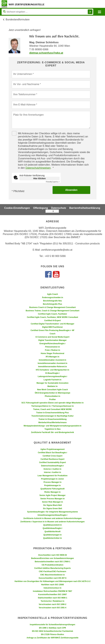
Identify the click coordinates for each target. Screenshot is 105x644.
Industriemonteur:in (52, 588)
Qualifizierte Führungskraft (52, 489)
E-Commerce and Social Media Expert (52, 337)
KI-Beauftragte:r (52, 373)
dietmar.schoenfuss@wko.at (46, 53)
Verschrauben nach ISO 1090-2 (52, 604)
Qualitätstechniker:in (52, 538)
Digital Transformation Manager (52, 340)
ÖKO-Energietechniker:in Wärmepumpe (52, 393)
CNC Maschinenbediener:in (52, 575)
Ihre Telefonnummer (24, 94)
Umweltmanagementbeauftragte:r (52, 515)
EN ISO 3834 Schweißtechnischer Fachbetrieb (52, 631)
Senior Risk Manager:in (52, 502)
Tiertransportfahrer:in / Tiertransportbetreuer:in (52, 406)
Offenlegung (40, 208)
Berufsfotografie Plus (52, 304)
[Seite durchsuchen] (47, 12)
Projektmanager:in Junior (52, 479)
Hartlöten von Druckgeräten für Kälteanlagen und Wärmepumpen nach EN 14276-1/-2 (52, 581)
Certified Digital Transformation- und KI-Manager (52, 324)
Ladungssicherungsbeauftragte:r (52, 376)
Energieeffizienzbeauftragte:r (52, 344)
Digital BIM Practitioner (52, 327)
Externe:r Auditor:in (52, 469)
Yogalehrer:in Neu (52, 429)
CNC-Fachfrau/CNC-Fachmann (52, 571)
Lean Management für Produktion (52, 476)
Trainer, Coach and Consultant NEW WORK (52, 409)
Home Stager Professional (52, 353)
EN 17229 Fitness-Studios (52, 634)
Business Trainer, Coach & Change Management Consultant (52, 311)
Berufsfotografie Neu (52, 301)
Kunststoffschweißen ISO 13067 (52, 594)
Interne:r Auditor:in (52, 472)
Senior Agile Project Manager (52, 495)
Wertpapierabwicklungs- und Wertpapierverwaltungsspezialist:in (52, 426)
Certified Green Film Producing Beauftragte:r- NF (52, 330)
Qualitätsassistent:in (52, 525)
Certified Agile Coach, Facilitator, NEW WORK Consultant (52, 317)
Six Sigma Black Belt (52, 505)
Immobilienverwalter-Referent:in (52, 367)
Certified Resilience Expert (52, 459)
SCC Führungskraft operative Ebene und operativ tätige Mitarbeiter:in (52, 403)
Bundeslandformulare (18, 20)
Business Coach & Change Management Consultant (52, 307)
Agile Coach (52, 294)
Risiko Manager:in (52, 492)
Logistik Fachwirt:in (52, 380)
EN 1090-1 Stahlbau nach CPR (52, 628)
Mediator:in (52, 386)
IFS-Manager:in (52, 357)
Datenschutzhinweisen (38, 168)
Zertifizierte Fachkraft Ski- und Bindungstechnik (52, 432)
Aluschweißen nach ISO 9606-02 (52, 555)
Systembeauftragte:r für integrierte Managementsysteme (52, 512)
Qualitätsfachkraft (52, 532)
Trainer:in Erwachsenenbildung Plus (52, 413)
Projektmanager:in (52, 485)
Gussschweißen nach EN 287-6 (52, 578)
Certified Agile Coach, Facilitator (52, 314)
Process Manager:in (52, 482)
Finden (90, 12)
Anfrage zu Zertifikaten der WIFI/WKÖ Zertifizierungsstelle (52, 638)
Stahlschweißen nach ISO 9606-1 (52, 598)
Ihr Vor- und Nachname (26, 84)
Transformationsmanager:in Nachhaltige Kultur (52, 416)
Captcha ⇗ (53, 182)
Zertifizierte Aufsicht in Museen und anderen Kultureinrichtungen (52, 518)
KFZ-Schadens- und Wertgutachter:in (52, 370)
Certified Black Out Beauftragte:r (52, 453)
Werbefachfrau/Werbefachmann (52, 422)
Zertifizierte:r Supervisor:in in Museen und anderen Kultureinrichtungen (52, 522)
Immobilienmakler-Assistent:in (52, 360)
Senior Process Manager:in (52, 499)
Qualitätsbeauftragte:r (52, 528)
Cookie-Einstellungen (17, 208)
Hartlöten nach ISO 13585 (52, 585)
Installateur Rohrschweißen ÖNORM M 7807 (52, 591)
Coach (52, 334)
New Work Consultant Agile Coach (52, 390)
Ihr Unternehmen (23, 74)
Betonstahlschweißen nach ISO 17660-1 (52, 562)
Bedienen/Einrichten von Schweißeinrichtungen (52, 558)
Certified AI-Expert (52, 321)
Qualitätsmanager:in (52, 535)
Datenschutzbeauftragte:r (52, 466)
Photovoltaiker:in (52, 396)
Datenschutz (59, 208)
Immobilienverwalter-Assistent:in (52, 363)
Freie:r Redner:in (52, 350)
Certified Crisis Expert (52, 456)
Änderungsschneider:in (52, 297)
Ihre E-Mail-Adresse (24, 105)
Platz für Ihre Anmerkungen (29, 115)
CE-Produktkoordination (52, 565)
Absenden (71, 190)
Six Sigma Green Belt (52, 508)
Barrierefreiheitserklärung (85, 208)
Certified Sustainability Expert (52, 462)
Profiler (52, 399)
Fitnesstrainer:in (52, 347)
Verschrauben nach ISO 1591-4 (52, 608)
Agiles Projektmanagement (52, 449)
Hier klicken (39, 178)
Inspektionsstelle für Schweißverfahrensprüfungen (52, 625)
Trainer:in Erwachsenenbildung (52, 419)
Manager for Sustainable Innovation (52, 383)
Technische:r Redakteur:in (52, 601)
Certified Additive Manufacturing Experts (52, 568)
